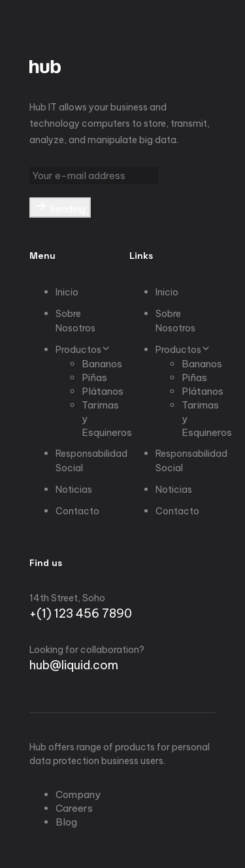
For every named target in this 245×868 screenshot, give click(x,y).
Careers (74, 808)
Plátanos (103, 391)
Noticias (74, 490)
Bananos (102, 364)
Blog (66, 822)
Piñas (94, 377)
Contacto (77, 511)
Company (78, 794)
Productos (83, 350)
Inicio (67, 292)
